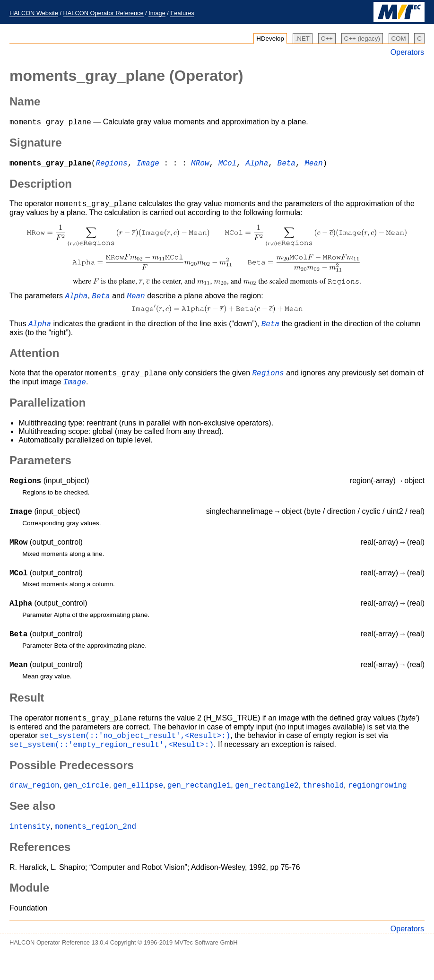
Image (157, 13)
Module (29, 915)
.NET (303, 39)
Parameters (40, 470)
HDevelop (270, 39)
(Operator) (126, 76)
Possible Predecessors (72, 789)
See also (32, 831)
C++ (327, 39)
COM (399, 39)
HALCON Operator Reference (104, 13)
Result (27, 717)
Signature (36, 144)
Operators (407, 52)
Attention (34, 360)
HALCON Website (34, 13)
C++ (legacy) (362, 39)
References (40, 874)
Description (41, 186)
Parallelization (48, 412)
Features (182, 13)
